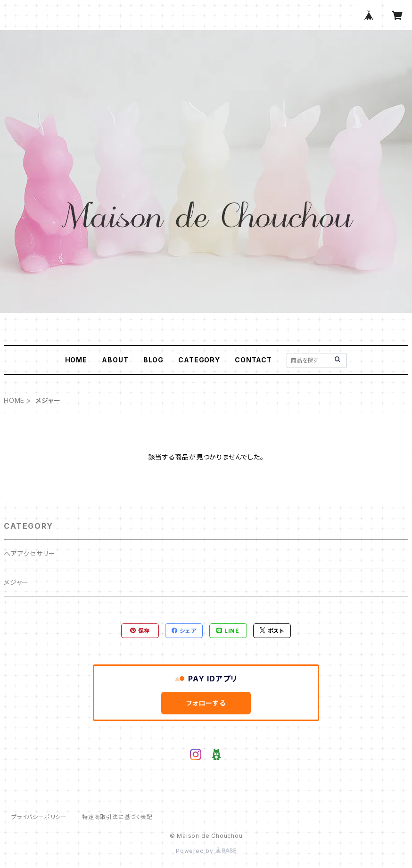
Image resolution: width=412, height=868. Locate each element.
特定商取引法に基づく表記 (117, 817)
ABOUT (115, 360)
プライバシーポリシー (39, 817)
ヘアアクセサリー (29, 553)
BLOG (153, 360)
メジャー (16, 582)
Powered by (206, 851)
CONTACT (253, 360)
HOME (76, 360)
